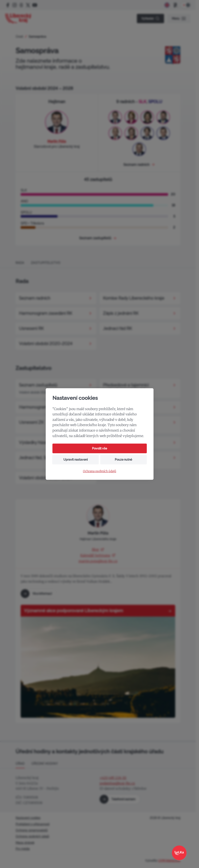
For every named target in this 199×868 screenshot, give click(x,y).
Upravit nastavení (75, 460)
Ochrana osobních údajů (100, 471)
